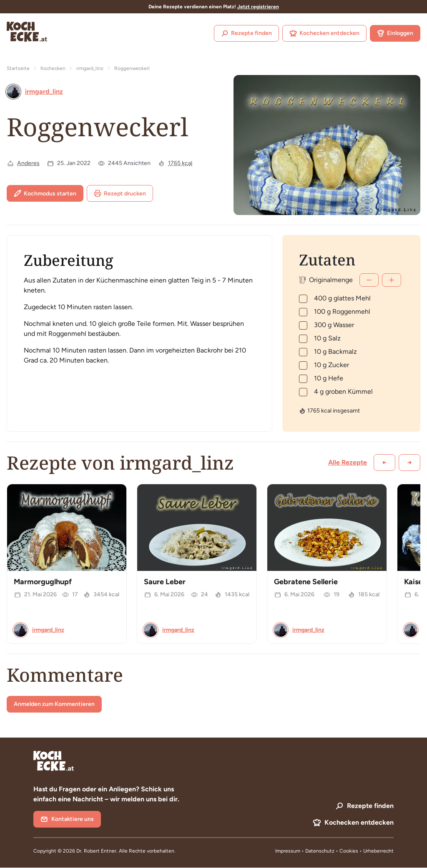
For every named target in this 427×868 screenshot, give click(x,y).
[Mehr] (392, 280)
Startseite (18, 68)
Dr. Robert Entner (96, 851)
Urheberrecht (378, 851)
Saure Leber (165, 582)
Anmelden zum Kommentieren (54, 704)
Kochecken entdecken (324, 33)
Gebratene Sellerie (306, 582)
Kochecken (53, 68)
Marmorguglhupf (43, 582)
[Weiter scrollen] (409, 463)
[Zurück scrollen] (384, 463)
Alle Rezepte (348, 462)
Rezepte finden (246, 33)
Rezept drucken (120, 193)
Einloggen (395, 33)
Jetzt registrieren (258, 7)
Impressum (288, 851)
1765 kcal (180, 163)
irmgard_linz (90, 68)
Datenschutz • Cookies (332, 851)
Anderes (28, 163)
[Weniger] (369, 280)
